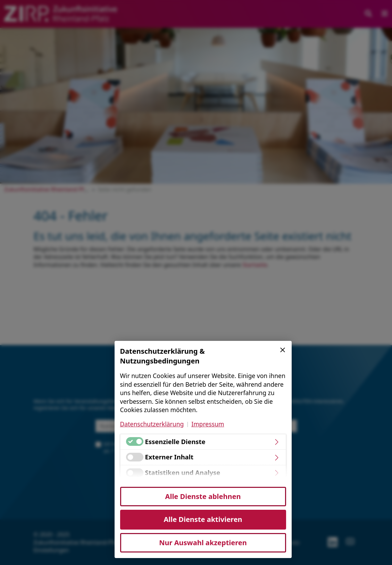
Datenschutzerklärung (152, 424)
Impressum (208, 424)
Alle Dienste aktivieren (203, 519)
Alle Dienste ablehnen (203, 496)
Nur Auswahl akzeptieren (203, 543)
